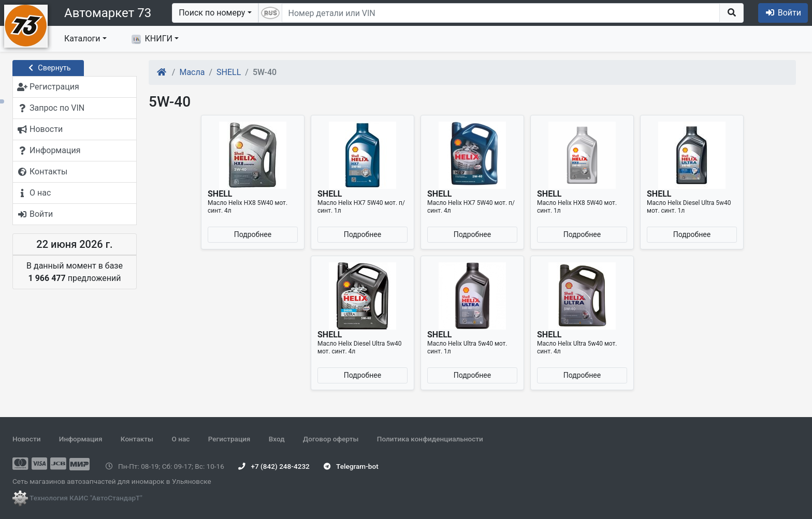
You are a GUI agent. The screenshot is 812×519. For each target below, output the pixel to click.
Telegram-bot (351, 466)
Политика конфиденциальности (430, 439)
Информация (81, 439)
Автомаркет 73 (108, 13)
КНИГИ (152, 39)
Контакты (137, 439)
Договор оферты (331, 439)
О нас (180, 439)
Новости (26, 439)
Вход (277, 439)
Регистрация (229, 439)
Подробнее (253, 234)
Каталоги (82, 39)
